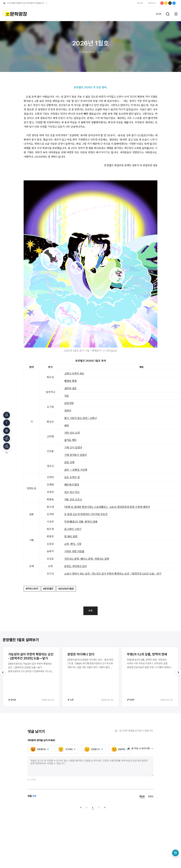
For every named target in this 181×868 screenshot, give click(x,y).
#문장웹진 (48, 589)
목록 (91, 611)
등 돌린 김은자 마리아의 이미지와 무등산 (86, 514)
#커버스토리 (32, 589)
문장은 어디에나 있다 (75, 566)
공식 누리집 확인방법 (47, 3)
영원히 (68, 410)
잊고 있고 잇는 (72, 492)
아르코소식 (152, 3)
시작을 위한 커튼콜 (74, 551)
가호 (67, 396)
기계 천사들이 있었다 (75, 455)
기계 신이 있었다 (73, 447)
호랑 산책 (69, 462)
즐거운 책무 (70, 440)
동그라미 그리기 (73, 529)
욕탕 (67, 425)
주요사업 (140, 3)
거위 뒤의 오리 (72, 433)
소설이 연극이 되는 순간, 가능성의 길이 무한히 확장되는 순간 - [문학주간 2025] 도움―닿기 (113, 573)
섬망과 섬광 (70, 388)
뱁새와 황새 (70, 381)
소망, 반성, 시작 (73, 544)
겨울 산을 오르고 (73, 499)
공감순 (151, 796)
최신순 (142, 796)
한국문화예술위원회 (122, 3)
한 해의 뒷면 (71, 536)
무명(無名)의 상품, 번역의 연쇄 (81, 521)
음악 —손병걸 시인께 (76, 470)
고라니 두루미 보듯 (74, 373)
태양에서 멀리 (72, 484)
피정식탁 (69, 403)
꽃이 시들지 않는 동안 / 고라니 (80, 418)
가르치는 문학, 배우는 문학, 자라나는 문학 (87, 559)
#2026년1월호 (66, 589)
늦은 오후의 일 (72, 477)
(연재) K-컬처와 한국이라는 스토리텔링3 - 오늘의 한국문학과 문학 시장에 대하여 (107, 507)
